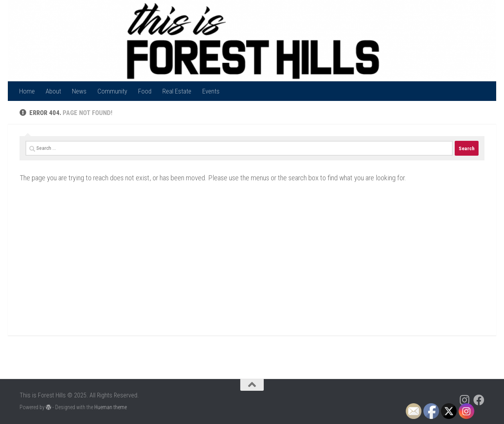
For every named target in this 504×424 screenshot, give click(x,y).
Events (211, 91)
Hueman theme (111, 407)
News (79, 91)
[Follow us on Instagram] (465, 400)
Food (145, 91)
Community (112, 91)
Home (27, 91)
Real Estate (177, 91)
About (53, 91)
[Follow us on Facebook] (479, 400)
